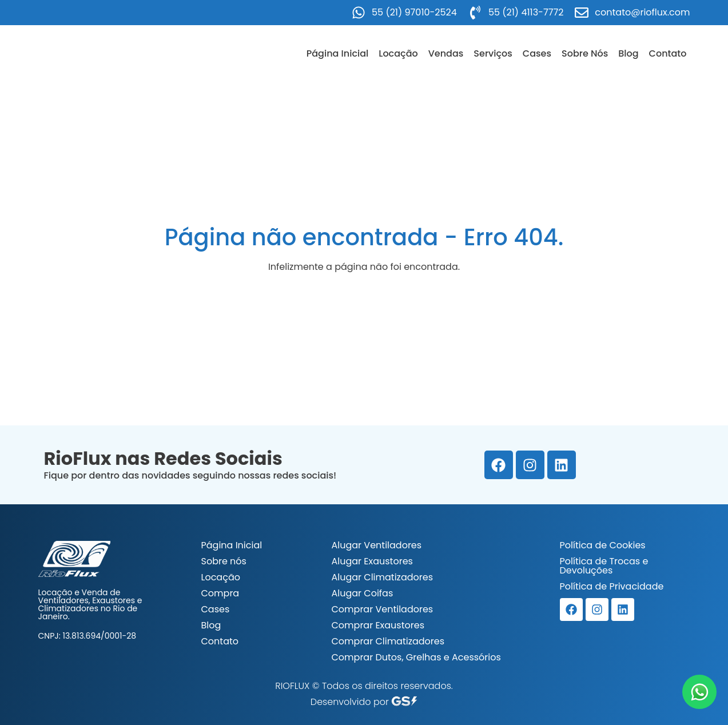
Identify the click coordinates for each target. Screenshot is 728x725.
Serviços (493, 53)
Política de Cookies (603, 545)
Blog (628, 53)
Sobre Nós (585, 53)
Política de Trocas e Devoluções (604, 566)
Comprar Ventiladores (383, 609)
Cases (537, 53)
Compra (220, 593)
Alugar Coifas (363, 593)
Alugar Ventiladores (377, 545)
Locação (398, 53)
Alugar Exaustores (372, 561)
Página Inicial (338, 53)
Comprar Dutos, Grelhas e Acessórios (416, 657)
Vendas (446, 53)
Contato (668, 53)
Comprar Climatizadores (388, 641)
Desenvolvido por (364, 702)
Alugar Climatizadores (383, 577)
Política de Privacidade (612, 586)
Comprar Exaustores (378, 625)
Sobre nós (224, 561)
